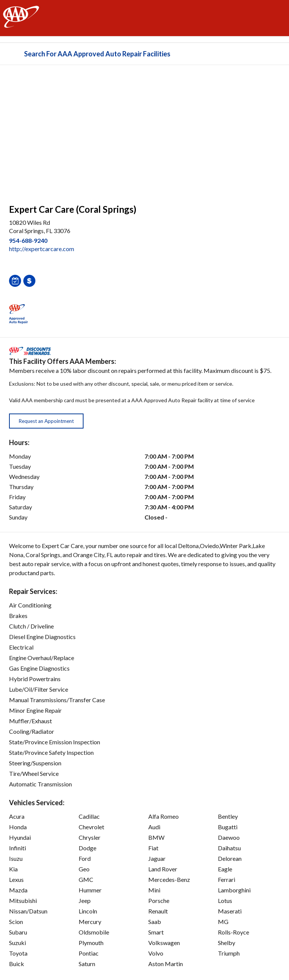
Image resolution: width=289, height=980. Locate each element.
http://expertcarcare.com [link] (42, 249)
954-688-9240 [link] (28, 240)
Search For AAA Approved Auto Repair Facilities (97, 54)
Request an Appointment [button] (46, 421)
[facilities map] (144, 130)
